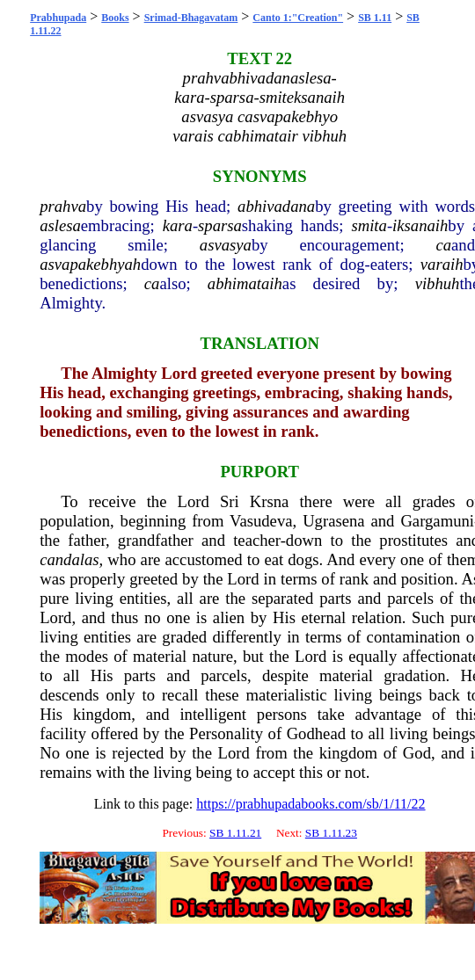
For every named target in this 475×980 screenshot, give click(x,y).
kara (178, 225)
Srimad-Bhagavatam (191, 18)
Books (115, 18)
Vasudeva (261, 521)
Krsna (270, 501)
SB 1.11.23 (331, 833)
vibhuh (438, 283)
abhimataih (245, 283)
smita (369, 225)
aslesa (60, 225)
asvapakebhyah (90, 264)
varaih (442, 264)
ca (443, 245)
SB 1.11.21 (235, 833)
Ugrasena (333, 521)
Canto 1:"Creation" (298, 18)
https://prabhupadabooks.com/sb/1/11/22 (311, 804)
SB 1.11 (375, 18)
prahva (63, 206)
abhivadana (276, 206)
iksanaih (420, 225)
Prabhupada (58, 18)
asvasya (226, 245)
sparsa (220, 225)
